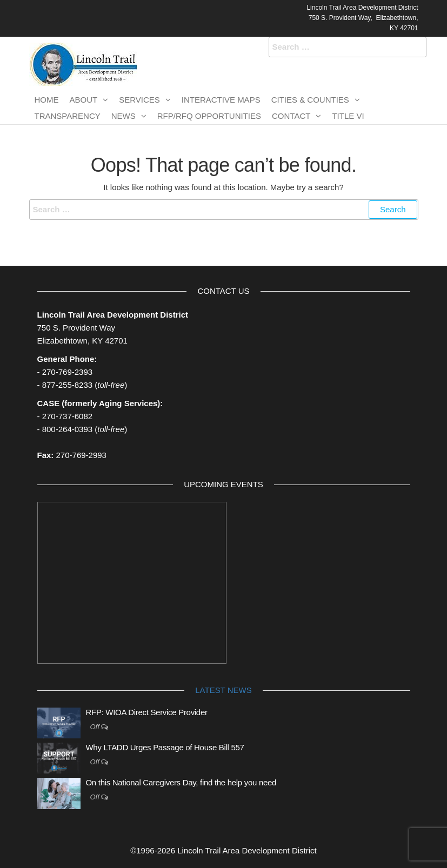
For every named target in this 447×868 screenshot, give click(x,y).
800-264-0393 (67, 429)
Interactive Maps (221, 100)
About (84, 100)
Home (47, 100)
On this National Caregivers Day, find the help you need (181, 782)
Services (139, 100)
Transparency (68, 116)
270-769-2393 (67, 372)
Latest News (223, 690)
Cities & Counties (310, 100)
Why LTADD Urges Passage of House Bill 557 (165, 747)
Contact (291, 116)
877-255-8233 (67, 385)
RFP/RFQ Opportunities (209, 116)
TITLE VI (348, 116)
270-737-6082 (67, 416)
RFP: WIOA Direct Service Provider (147, 712)
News (124, 116)
